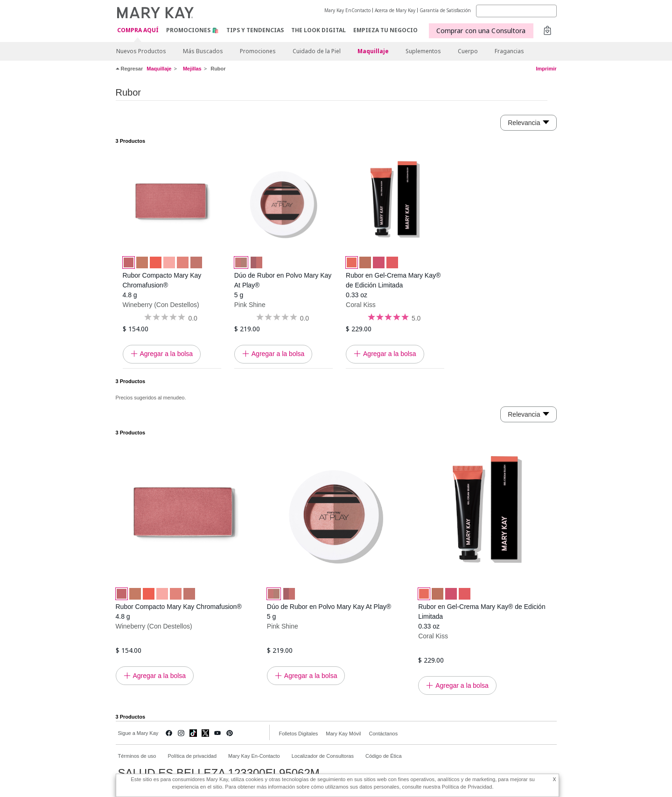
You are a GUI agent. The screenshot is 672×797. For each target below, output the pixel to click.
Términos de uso (137, 756)
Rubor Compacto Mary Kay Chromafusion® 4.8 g (162, 285)
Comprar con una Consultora (481, 31)
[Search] (516, 11)
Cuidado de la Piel (317, 51)
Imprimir (546, 69)
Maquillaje (373, 51)
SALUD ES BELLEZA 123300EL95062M (219, 773)
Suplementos (423, 51)
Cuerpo (468, 51)
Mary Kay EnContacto (347, 10)
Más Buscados (203, 51)
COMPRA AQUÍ (138, 31)
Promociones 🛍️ (192, 30)
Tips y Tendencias (255, 30)
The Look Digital (318, 30)
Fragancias (509, 51)
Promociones (258, 51)
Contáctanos (383, 734)
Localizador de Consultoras (323, 756)
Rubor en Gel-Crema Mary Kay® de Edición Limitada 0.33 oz (393, 285)
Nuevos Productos (141, 51)
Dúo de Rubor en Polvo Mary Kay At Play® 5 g (283, 285)
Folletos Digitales (299, 734)
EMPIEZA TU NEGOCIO (385, 30)
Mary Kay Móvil (343, 734)
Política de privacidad (192, 756)
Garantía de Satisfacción (445, 10)
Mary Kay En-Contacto (254, 756)
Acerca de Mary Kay (395, 10)
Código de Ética (384, 756)
